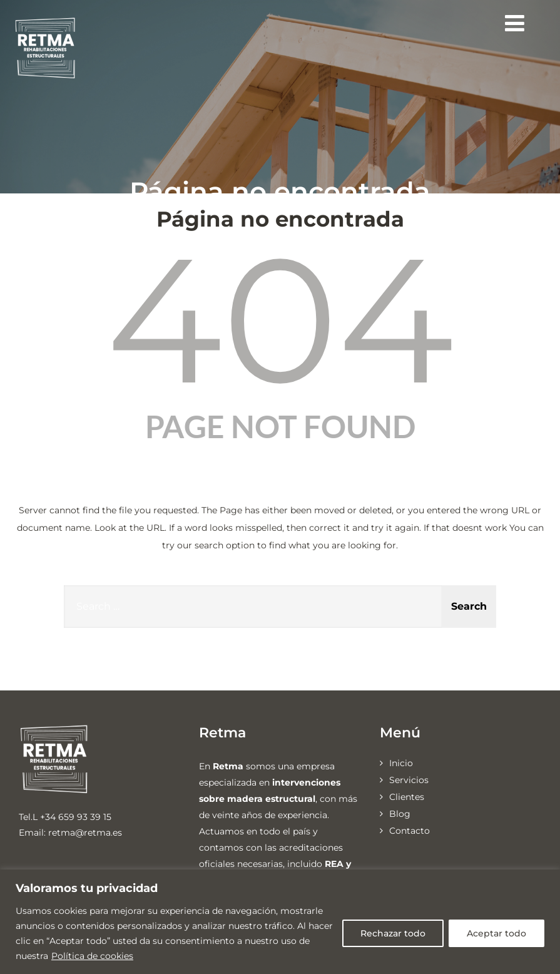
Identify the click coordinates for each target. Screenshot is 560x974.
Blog (400, 814)
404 (280, 320)
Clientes (407, 797)
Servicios (409, 780)
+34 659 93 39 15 (76, 817)
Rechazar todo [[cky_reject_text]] (393, 933)
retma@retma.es (85, 833)
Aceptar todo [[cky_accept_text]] (496, 933)
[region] (280, 922)
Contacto (410, 831)
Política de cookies (92, 956)
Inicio (401, 763)
